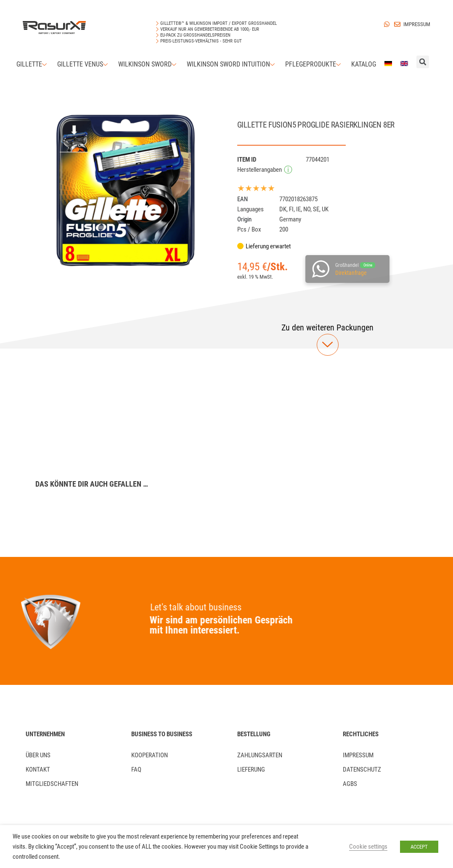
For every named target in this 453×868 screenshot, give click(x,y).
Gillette (33, 64)
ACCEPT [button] (419, 847)
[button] (327, 327)
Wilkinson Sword (148, 64)
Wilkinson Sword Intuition (232, 64)
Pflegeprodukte (314, 64)
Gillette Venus (83, 64)
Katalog (364, 64)
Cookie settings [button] (368, 847)
